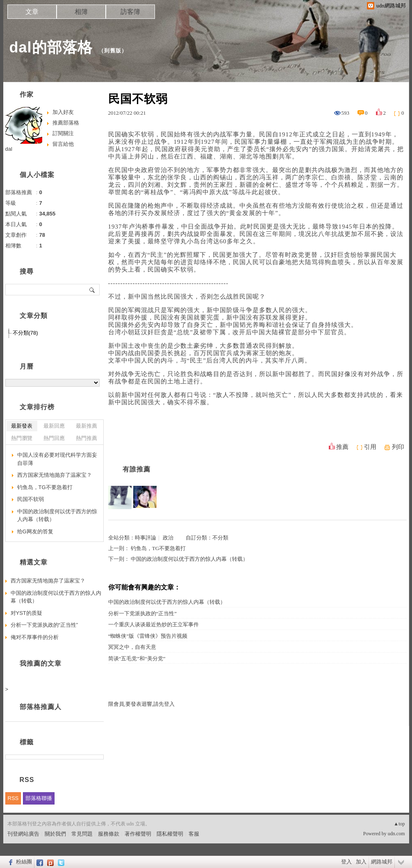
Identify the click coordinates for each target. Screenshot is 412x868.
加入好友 (63, 112)
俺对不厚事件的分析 (35, 637)
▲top (399, 824)
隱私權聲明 (170, 834)
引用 (370, 447)
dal (9, 149)
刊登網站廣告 (23, 834)
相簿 (81, 12)
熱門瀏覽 (22, 438)
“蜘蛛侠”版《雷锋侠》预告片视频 (148, 636)
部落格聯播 (39, 798)
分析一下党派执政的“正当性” (143, 613)
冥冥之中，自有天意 (132, 647)
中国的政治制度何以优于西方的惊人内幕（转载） (189, 559)
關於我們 (55, 834)
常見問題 (82, 834)
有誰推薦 (137, 469)
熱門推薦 (86, 438)
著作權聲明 (138, 834)
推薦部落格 (66, 123)
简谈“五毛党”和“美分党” (137, 658)
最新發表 (22, 426)
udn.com (396, 834)
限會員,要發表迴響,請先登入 (142, 704)
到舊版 (113, 51)
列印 (398, 447)
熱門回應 (54, 438)
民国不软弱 (31, 499)
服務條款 (109, 834)
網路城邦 (382, 862)
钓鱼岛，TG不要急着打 (158, 548)
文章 (32, 12)
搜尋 (92, 290)
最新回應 (54, 426)
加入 (361, 862)
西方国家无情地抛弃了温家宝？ (55, 475)
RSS (13, 798)
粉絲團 (24, 862)
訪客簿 (130, 12)
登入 (346, 862)
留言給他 (63, 144)
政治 (168, 538)
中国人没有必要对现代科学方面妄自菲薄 (57, 459)
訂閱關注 (63, 133)
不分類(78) (25, 333)
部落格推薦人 (41, 707)
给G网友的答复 (35, 531)
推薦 (342, 447)
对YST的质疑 (26, 613)
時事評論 (146, 538)
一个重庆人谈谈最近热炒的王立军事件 (154, 624)
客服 (194, 834)
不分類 (220, 538)
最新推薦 (86, 426)
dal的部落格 (51, 47)
